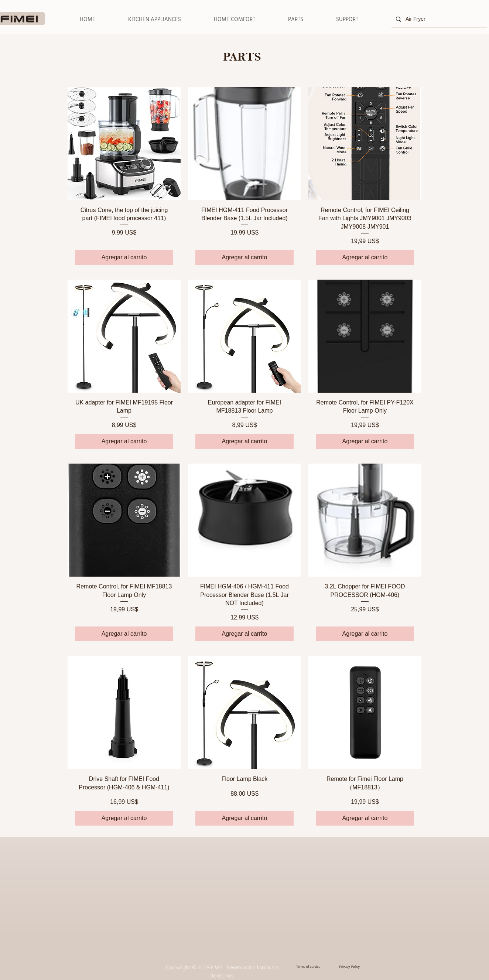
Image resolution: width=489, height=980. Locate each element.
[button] (154, 20)
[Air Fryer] (439, 19)
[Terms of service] (315, 967)
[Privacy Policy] (354, 967)
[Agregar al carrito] (124, 257)
